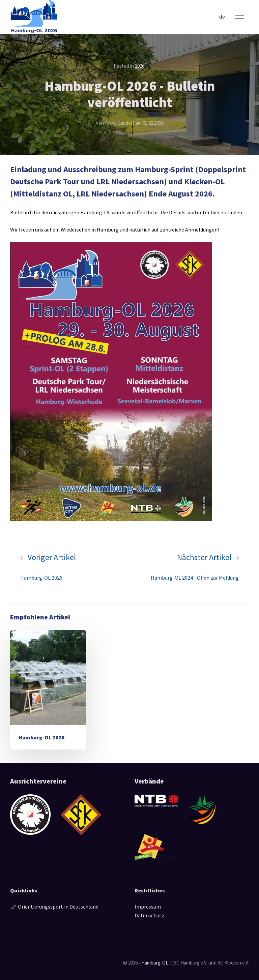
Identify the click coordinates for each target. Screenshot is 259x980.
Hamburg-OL (155, 963)
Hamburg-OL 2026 (41, 737)
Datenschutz (149, 915)
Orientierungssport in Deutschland (58, 907)
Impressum (148, 907)
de (222, 17)
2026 (140, 66)
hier (216, 212)
